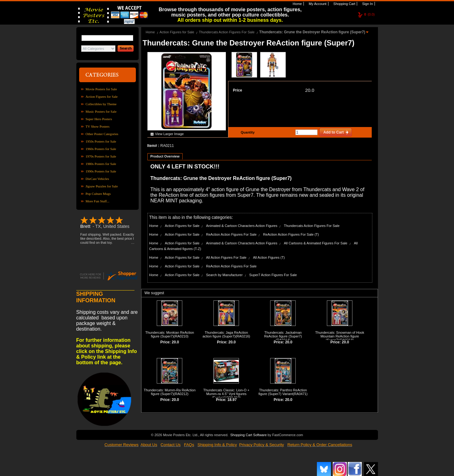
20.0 (310, 90)
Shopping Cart (344, 4)
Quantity (247, 132)
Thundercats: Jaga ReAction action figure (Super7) (225, 334)
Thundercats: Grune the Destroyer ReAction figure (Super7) (313, 32)
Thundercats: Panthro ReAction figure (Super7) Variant (283, 392)
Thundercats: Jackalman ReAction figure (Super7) (283, 334)
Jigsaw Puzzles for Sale (102, 186)
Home (297, 4)
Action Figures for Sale (102, 97)
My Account (317, 4)
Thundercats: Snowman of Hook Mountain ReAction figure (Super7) (340, 336)
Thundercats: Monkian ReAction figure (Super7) (170, 334)
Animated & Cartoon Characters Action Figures (242, 226)
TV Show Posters (98, 126)
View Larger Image (170, 134)
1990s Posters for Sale (101, 171)
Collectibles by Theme (101, 104)
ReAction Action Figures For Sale (231, 234)
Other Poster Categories (102, 134)
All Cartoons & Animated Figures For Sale (316, 243)
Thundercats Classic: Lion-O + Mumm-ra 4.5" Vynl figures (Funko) (226, 394)
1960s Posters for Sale (101, 149)
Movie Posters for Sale (101, 89)
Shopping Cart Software (249, 435)
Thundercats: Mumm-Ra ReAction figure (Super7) (170, 392)
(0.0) (370, 14)
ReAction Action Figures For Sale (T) (291, 234)
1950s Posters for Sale (101, 141)
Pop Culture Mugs (98, 194)
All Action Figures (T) (269, 257)
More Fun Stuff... (98, 201)
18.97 (232, 400)
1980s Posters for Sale (101, 164)
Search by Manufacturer (224, 275)
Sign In (367, 4)
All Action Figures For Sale (226, 257)
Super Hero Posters (99, 119)
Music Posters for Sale (101, 111)
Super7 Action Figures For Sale (273, 275)
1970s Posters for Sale (101, 156)
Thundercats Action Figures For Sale (227, 32)
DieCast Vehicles (97, 179)
